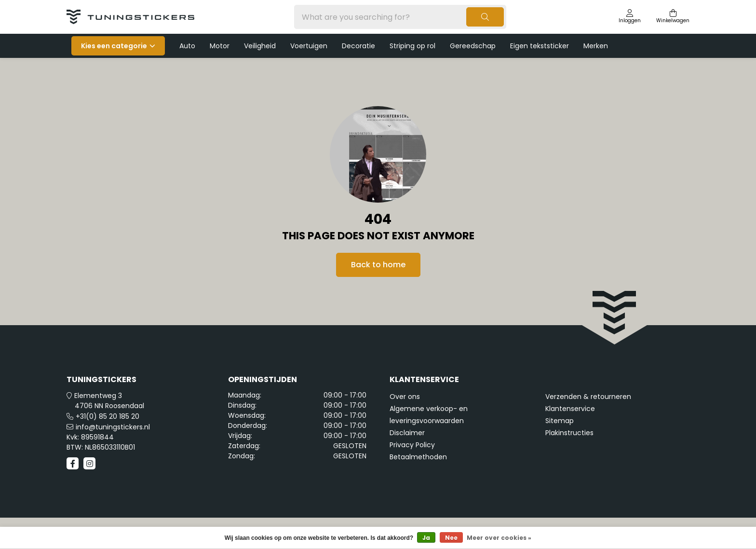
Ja (426, 538)
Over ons (405, 397)
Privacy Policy (412, 445)
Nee (451, 538)
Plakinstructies (569, 433)
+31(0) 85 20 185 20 (108, 416)
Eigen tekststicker (540, 46)
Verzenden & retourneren (588, 397)
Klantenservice (570, 409)
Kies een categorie (114, 46)
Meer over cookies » (499, 538)
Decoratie (358, 46)
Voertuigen (309, 46)
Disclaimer (407, 433)
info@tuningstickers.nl (113, 427)
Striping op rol (412, 46)
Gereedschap (473, 46)
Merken (596, 46)
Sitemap (560, 421)
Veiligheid (260, 46)
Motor (220, 46)
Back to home (378, 265)
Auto (187, 46)
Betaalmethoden (418, 457)
